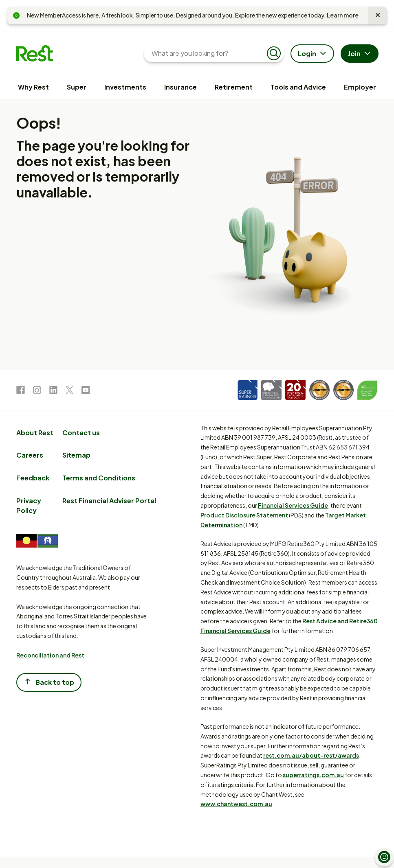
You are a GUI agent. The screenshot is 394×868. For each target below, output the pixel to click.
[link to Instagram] (37, 391)
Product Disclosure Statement (244, 515)
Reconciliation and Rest (50, 655)
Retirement (234, 87)
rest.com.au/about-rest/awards (311, 755)
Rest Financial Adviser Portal (109, 501)
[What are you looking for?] (207, 53)
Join (360, 54)
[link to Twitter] (69, 391)
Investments (125, 87)
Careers (30, 455)
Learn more (343, 15)
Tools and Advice (298, 87)
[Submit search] (274, 53)
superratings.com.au (313, 775)
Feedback (33, 478)
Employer (360, 87)
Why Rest (33, 87)
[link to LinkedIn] (53, 391)
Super (77, 87)
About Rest (35, 433)
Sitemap (76, 455)
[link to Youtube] (86, 391)
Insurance (180, 87)
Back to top (49, 682)
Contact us (81, 433)
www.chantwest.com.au (236, 804)
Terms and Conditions (99, 478)
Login (313, 54)
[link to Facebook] (21, 391)
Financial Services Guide (293, 505)
